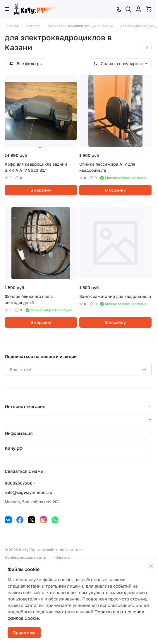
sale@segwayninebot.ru (28, 492)
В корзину (41, 190)
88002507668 (19, 483)
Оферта (62, 557)
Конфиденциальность (25, 557)
